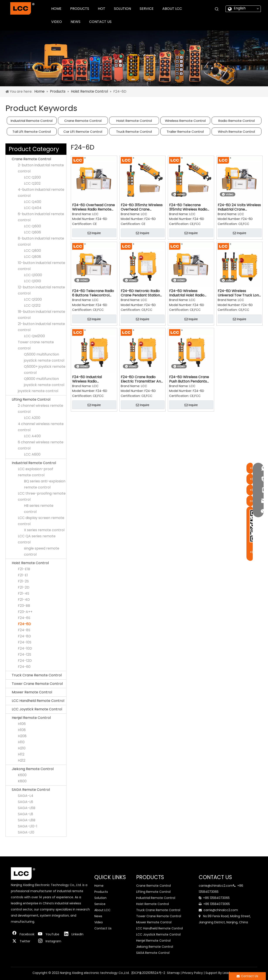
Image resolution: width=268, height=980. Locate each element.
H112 (21, 754)
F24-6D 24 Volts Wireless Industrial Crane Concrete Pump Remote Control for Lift (239, 207)
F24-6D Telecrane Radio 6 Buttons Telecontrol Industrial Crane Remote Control (93, 293)
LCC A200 (32, 418)
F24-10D (25, 648)
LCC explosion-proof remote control (36, 472)
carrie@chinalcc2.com (216, 886)
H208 (22, 736)
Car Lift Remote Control (83, 132)
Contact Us (103, 928)
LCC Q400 (33, 202)
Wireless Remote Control (185, 121)
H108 (22, 730)
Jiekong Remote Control (33, 769)
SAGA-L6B (27, 808)
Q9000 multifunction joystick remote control (44, 382)
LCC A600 (32, 454)
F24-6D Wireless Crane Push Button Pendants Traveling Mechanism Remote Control (189, 379)
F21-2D (24, 587)
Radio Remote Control (237, 121)
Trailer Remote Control (185, 132)
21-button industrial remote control (41, 327)
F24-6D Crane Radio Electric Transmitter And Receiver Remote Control (142, 379)
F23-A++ (25, 612)
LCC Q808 (32, 257)
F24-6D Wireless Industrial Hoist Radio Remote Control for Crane (187, 293)
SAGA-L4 (26, 796)
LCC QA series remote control (37, 539)
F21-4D (24, 600)
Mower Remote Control (32, 692)
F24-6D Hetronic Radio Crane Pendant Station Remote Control (140, 293)
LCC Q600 (32, 226)
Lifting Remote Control (31, 399)
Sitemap (173, 973)
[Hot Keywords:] (217, 9)
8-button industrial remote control (41, 241)
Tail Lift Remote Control (32, 132)
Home (99, 886)
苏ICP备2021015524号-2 (148, 973)
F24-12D (25, 661)
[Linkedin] (75, 934)
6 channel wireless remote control (41, 445)
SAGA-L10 (26, 832)
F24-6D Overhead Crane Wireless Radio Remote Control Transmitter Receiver (93, 207)
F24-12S (25, 654)
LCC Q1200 (33, 299)
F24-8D (24, 636)
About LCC (102, 910)
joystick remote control (38, 391)
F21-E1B (24, 569)
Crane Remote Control (83, 121)
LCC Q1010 (32, 281)
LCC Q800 (32, 251)
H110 (21, 742)
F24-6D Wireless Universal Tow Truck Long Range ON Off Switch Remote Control (239, 293)
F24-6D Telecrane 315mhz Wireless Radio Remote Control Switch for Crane (189, 207)
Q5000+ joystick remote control (45, 370)
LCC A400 (32, 436)
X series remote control (44, 530)
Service (100, 904)
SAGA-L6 (25, 802)
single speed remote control (42, 551)
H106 (22, 724)
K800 (22, 781)
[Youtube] (49, 934)
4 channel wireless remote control (41, 427)
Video (99, 922)
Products (101, 892)
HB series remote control (39, 509)
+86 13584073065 (216, 898)
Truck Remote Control (134, 132)
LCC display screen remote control (41, 521)
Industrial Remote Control (32, 121)
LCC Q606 (32, 232)
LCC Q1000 (33, 275)
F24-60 (24, 667)
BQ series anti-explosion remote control (45, 484)
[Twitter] (23, 941)
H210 (22, 748)
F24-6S (24, 618)
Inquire (94, 233)
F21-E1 (23, 575)
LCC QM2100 (34, 336)
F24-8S (24, 630)
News (98, 916)
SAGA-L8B (27, 820)
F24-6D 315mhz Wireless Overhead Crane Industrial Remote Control (142, 207)
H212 (22, 760)
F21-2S (23, 581)
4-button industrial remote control (41, 193)
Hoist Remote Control (134, 121)
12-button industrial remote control (41, 290)
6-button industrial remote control (41, 217)
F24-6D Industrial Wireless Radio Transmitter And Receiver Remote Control (94, 379)
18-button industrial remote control (42, 315)
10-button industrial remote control (42, 266)
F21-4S (24, 593)
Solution (100, 898)
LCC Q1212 (32, 305)
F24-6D (24, 624)
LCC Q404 (33, 208)
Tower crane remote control (36, 345)
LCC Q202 (32, 183)
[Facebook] (23, 934)
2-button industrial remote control (41, 168)
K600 (22, 775)
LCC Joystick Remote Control (37, 709)
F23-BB (24, 606)
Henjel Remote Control (31, 718)
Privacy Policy (193, 973)
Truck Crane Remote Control (37, 675)
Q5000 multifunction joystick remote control (44, 357)
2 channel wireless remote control (41, 409)
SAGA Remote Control (31, 790)
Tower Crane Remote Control (37, 684)
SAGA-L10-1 (28, 826)
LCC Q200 (32, 177)
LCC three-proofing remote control (42, 496)
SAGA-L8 (25, 814)
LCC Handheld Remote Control (38, 701)
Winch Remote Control (236, 132)
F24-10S (25, 642)
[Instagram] (49, 941)
